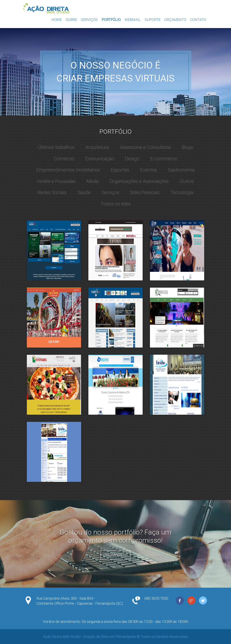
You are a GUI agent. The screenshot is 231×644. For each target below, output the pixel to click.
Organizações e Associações (139, 181)
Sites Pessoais (145, 192)
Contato (198, 20)
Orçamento (175, 20)
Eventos (149, 170)
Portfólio (111, 20)
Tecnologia (182, 192)
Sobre (71, 20)
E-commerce (164, 159)
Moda (93, 181)
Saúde (84, 192)
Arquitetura (97, 147)
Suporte (153, 20)
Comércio (64, 159)
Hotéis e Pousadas (56, 181)
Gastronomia (181, 170)
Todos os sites (116, 204)
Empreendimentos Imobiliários (68, 170)
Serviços (89, 20)
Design (132, 159)
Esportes (120, 170)
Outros (187, 181)
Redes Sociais (52, 192)
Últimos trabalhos (56, 147)
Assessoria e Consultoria (145, 147)
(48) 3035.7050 (156, 598)
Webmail (133, 20)
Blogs (187, 147)
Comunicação (100, 159)
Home (57, 20)
